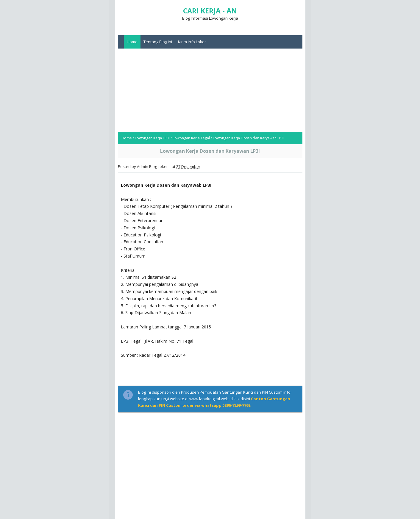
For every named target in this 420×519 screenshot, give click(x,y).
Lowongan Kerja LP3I (152, 138)
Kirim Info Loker (192, 42)
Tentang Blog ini (158, 42)
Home (132, 42)
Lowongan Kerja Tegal (191, 138)
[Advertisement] (210, 90)
